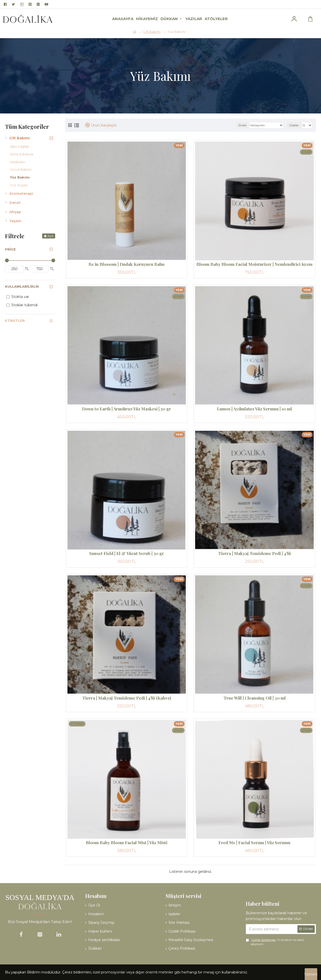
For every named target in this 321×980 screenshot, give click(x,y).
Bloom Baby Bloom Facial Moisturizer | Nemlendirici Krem (254, 264)
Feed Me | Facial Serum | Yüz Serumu (254, 842)
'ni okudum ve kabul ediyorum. (275, 942)
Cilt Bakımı (152, 32)
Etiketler (15, 321)
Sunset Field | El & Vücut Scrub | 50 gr (127, 553)
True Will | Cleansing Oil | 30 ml (255, 698)
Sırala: (243, 125)
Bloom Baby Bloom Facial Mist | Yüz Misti (127, 842)
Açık (50, 236)
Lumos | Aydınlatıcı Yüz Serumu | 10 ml (254, 409)
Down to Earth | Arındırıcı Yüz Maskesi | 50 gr (127, 409)
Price (10, 249)
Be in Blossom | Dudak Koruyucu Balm (127, 264)
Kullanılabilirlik (22, 286)
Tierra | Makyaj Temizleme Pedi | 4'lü (255, 553)
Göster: (294, 125)
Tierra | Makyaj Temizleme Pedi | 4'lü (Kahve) (127, 698)
